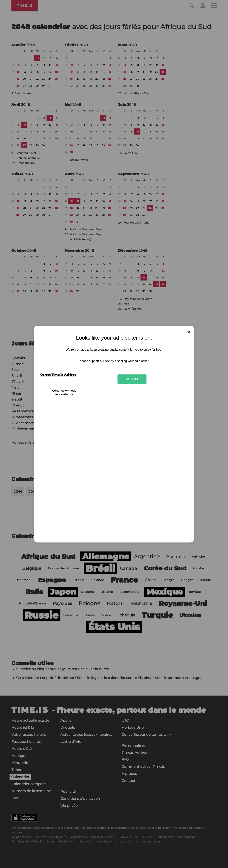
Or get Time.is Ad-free (58, 375)
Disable (132, 379)
